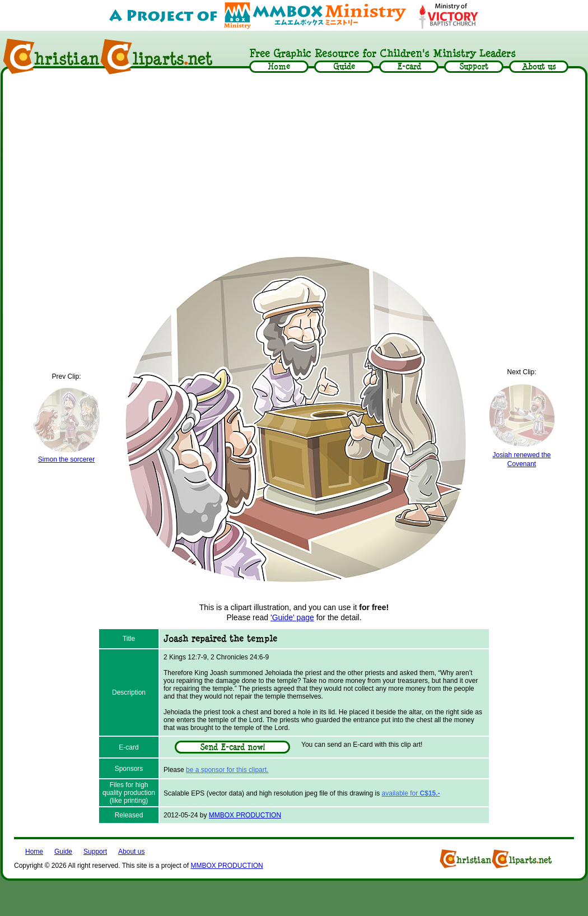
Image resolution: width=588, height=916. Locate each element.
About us (131, 852)
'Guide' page (292, 617)
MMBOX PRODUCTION (245, 815)
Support (95, 852)
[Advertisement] (294, 164)
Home (34, 852)
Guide (63, 852)
